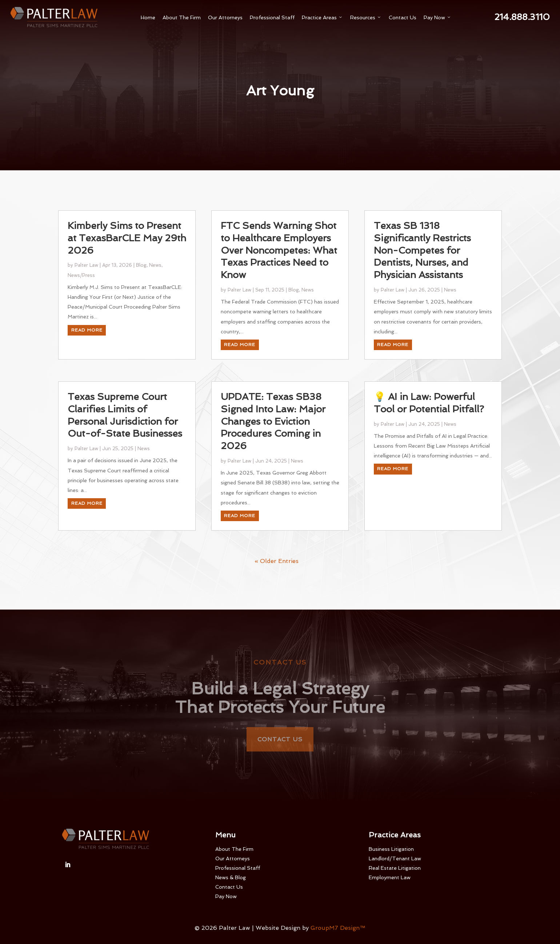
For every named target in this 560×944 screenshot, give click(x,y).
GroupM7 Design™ (338, 928)
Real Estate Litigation (395, 868)
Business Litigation (391, 849)
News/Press (81, 308)
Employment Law (390, 877)
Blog (141, 299)
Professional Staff (272, 17)
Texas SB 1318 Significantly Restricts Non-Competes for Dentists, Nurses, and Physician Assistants (422, 284)
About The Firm (182, 17)
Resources (366, 17)
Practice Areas (322, 17)
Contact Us (403, 17)
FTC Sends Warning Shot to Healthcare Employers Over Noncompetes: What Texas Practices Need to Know (279, 284)
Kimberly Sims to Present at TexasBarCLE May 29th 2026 (127, 271)
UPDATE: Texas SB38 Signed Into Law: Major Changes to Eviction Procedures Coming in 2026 (273, 455)
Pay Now (437, 17)
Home (148, 17)
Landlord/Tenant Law (395, 858)
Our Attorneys (225, 17)
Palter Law (86, 299)
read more (87, 363)
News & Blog (231, 877)
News (155, 299)
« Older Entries (277, 594)
